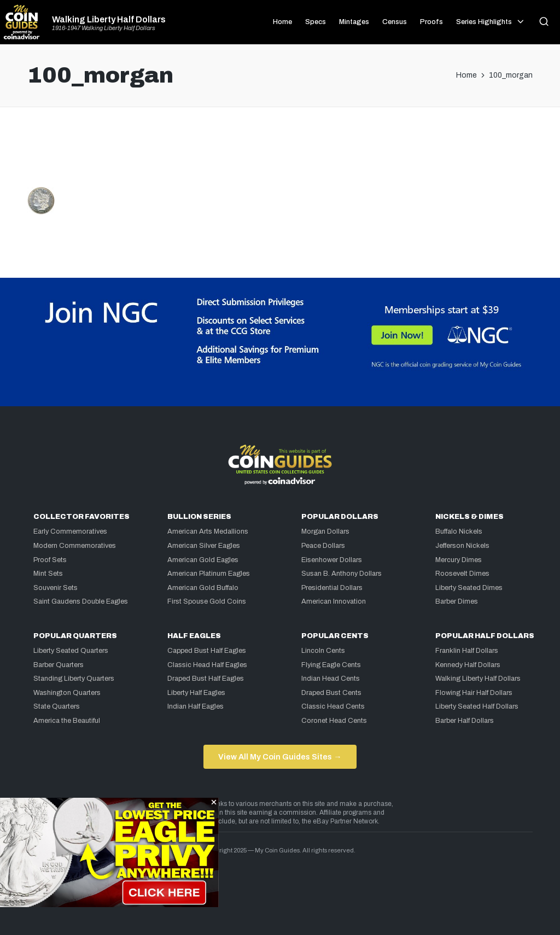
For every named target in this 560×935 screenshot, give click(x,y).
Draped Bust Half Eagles (206, 679)
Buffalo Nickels (459, 531)
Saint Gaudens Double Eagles (81, 601)
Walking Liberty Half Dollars (109, 20)
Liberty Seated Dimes (469, 588)
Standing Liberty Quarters (74, 679)
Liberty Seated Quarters (71, 651)
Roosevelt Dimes (462, 574)
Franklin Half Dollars (467, 651)
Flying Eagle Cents (331, 665)
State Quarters (57, 706)
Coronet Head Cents (334, 721)
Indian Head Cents (331, 679)
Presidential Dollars (332, 588)
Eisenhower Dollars (332, 560)
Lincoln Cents (323, 651)
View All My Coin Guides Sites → (280, 757)
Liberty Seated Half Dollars (477, 706)
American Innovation (334, 601)
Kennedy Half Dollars (468, 665)
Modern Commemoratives (75, 546)
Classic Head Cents (333, 706)
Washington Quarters (67, 693)
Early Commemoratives (70, 531)
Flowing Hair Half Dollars (474, 693)
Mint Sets (48, 574)
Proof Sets (50, 560)
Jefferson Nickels (462, 546)
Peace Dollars (323, 546)
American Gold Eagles (203, 560)
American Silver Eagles (204, 546)
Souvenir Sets (56, 588)
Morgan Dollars (325, 531)
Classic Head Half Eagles (207, 665)
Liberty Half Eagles (196, 693)
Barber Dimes (457, 601)
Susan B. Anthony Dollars (342, 574)
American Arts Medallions (208, 531)
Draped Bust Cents (331, 693)
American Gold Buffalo (203, 588)
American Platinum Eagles (209, 574)
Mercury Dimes (459, 560)
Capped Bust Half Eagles (207, 651)
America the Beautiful (67, 721)
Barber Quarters (59, 665)
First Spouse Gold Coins (207, 601)
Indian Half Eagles (196, 706)
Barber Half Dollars (465, 721)
